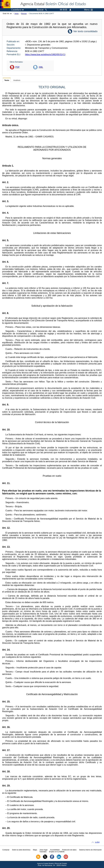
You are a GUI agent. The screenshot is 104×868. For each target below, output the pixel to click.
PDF (17, 67)
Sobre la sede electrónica (21, 850)
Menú (88, 10)
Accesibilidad (55, 850)
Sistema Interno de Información (90, 850)
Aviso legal (43, 850)
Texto (7, 80)
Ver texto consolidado (85, 31)
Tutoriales (43, 852)
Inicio (17, 14)
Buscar (24, 14)
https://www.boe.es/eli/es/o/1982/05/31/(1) (45, 54)
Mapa (35, 850)
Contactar (6, 850)
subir (97, 842)
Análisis (17, 80)
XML (41, 67)
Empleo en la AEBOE (57, 852)
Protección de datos (69, 850)
